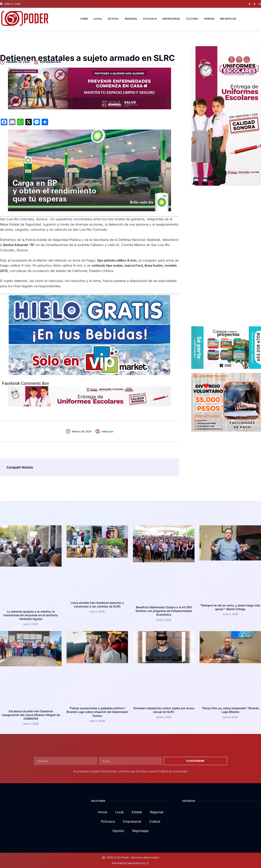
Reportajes (228, 19)
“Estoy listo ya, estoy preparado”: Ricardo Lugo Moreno (230, 710)
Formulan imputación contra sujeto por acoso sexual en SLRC (164, 710)
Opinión (209, 19)
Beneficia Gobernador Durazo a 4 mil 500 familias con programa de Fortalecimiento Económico (164, 611)
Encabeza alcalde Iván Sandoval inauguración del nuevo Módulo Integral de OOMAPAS (31, 715)
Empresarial (171, 19)
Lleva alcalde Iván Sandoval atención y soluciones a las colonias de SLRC (97, 605)
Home (84, 19)
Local (98, 19)
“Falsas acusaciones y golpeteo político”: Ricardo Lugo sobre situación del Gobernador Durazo (97, 712)
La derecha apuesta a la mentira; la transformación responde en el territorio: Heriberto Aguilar (31, 615)
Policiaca (150, 19)
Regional (131, 19)
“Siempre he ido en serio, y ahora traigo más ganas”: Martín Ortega (230, 607)
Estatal (113, 19)
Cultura (192, 19)
